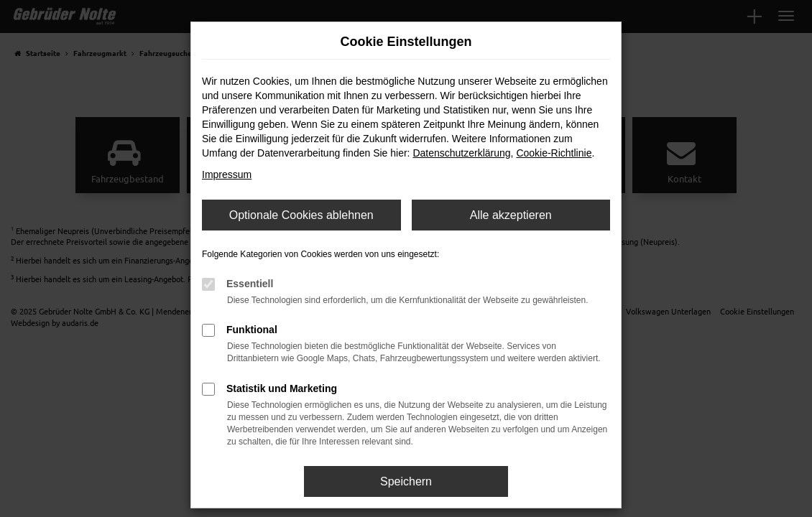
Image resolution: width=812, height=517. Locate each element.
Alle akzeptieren (511, 215)
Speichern (406, 481)
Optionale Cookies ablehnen (301, 215)
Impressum (227, 174)
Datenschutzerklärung (461, 153)
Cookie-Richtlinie (554, 153)
